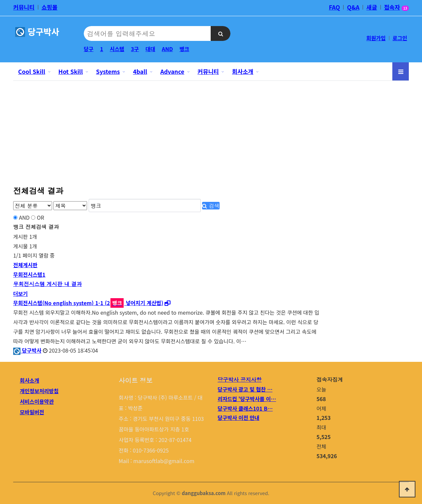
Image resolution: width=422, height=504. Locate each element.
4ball (140, 71)
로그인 (400, 38)
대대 (150, 49)
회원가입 (376, 38)
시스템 (117, 49)
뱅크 (184, 49)
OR (41, 217)
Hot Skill (71, 71)
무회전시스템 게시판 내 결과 (47, 284)
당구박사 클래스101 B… (245, 408)
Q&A (353, 7)
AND (167, 49)
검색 (211, 206)
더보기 (20, 294)
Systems (108, 71)
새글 (372, 7)
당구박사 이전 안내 (239, 418)
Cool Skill (32, 71)
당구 (89, 49)
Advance (172, 71)
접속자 (396, 8)
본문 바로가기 (0, 0)
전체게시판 (25, 265)
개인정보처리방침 (39, 391)
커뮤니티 (24, 7)
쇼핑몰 (50, 7)
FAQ (334, 7)
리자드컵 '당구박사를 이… (247, 399)
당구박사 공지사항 (240, 379)
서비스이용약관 (37, 401)
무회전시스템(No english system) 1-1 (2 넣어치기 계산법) (88, 303)
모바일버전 (32, 412)
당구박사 (27, 350)
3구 (135, 49)
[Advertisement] (211, 130)
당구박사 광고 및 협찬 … (245, 389)
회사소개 (243, 71)
